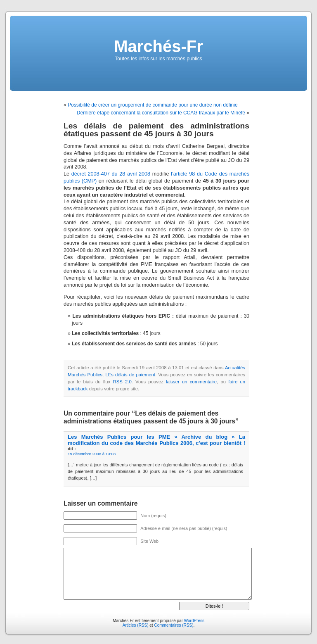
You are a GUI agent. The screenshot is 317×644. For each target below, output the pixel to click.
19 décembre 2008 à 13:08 (92, 454)
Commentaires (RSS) (174, 625)
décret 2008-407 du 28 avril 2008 (111, 174)
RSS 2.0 (122, 382)
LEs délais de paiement (130, 375)
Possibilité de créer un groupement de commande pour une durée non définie (153, 105)
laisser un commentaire (191, 382)
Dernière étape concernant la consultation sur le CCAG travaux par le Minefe (161, 113)
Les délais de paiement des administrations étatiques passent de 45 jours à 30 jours (156, 130)
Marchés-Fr (158, 46)
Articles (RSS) (136, 625)
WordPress (194, 621)
